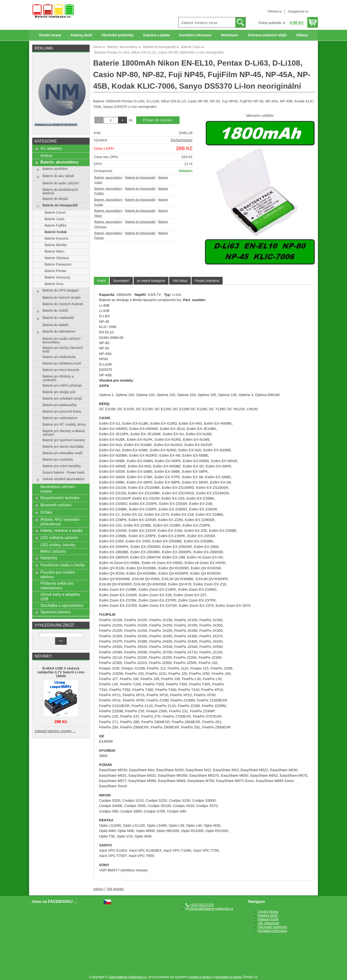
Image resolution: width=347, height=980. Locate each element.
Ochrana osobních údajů (267, 35)
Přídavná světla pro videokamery (57, 586)
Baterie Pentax (55, 271)
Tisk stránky (115, 889)
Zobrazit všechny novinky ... (55, 731)
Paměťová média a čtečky (63, 565)
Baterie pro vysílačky (58, 460)
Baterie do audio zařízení (61, 183)
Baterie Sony (54, 284)
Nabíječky (49, 558)
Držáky (46, 512)
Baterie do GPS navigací (61, 290)
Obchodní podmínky (118, 35)
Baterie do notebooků (58, 318)
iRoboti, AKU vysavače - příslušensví (61, 522)
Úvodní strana (50, 35)
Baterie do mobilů (55, 311)
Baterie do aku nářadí (58, 176)
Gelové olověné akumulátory (64, 479)
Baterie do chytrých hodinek (63, 304)
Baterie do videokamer (59, 332)
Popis (101, 281)
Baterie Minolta (56, 245)
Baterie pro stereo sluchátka (63, 447)
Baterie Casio (54, 219)
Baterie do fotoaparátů (140, 178)
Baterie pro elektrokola (59, 357)
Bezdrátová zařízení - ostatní (59, 489)
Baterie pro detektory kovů (62, 363)
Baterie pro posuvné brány (62, 412)
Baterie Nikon (54, 251)
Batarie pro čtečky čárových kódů (63, 350)
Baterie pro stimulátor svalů (63, 453)
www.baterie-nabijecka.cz (128, 977)
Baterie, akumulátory (108, 178)
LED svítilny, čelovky (58, 545)
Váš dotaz (180, 281)
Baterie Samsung (57, 277)
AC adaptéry (51, 148)
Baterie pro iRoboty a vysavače (58, 378)
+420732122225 (200, 905)
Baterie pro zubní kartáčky (62, 466)
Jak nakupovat (268, 923)
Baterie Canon (55, 213)
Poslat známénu (207, 281)
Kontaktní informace (196, 35)
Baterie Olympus (57, 258)
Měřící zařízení (53, 551)
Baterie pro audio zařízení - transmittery (62, 341)
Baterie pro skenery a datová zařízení (64, 433)
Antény (46, 155)
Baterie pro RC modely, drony (64, 425)
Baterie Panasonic (58, 264)
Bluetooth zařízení (56, 505)
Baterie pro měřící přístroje (62, 386)
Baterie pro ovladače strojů (62, 399)
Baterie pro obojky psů (59, 392)
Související (121, 281)
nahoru (98, 889)
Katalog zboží (81, 35)
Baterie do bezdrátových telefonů (60, 192)
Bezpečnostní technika (60, 498)
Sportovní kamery (56, 612)
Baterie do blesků (55, 199)
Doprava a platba (157, 35)
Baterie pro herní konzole (61, 370)
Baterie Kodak (56, 232)
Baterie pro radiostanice (60, 418)
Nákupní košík (268, 919)
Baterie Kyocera (56, 239)
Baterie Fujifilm (55, 226)
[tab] (101, 281)
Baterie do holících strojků (62, 298)
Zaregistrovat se (298, 12)
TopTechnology (181, 140)
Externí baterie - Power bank (64, 473)
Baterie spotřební (55, 169)
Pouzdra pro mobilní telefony (58, 574)
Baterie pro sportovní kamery (64, 440)
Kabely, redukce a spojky (62, 530)
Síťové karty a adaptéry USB (60, 597)
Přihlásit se (275, 12)
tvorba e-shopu (200, 977)
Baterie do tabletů (56, 325)
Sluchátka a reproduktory (62, 605)
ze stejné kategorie (151, 281)
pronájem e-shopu (228, 977)
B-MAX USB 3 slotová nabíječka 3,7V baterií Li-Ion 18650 (61, 672)
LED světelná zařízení (59, 538)
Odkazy (302, 35)
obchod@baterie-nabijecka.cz (209, 909)
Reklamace (230, 35)
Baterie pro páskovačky (60, 405)
